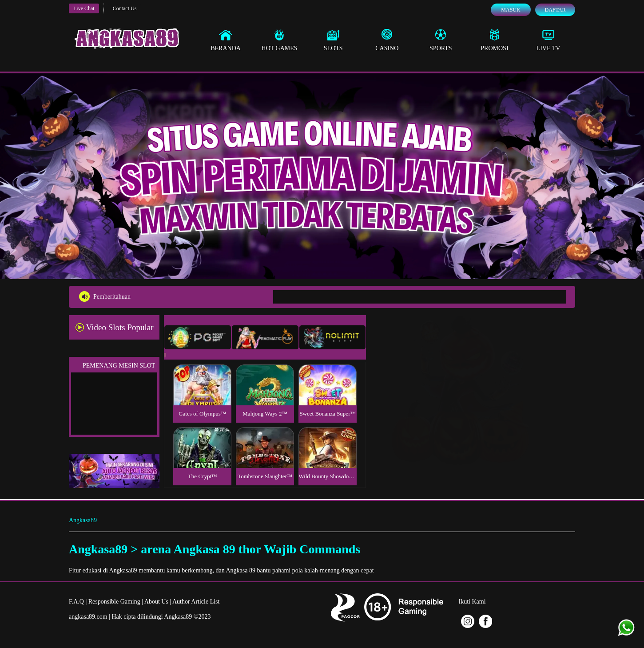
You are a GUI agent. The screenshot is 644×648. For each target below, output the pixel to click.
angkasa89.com (88, 617)
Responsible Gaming (114, 602)
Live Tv (549, 40)
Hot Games (280, 40)
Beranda (226, 40)
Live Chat (84, 8)
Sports (441, 40)
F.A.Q (76, 602)
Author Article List (196, 602)
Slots (333, 40)
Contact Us (125, 8)
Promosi (494, 40)
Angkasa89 (83, 520)
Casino (387, 40)
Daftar (555, 10)
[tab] (198, 337)
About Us (156, 602)
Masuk (511, 10)
